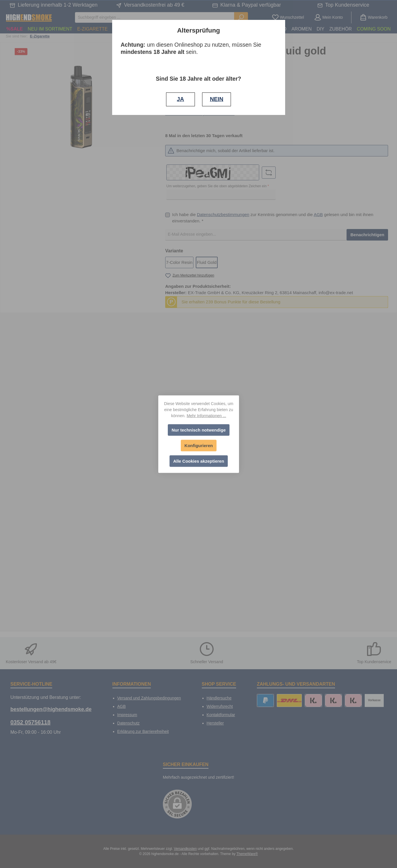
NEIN (217, 99)
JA (180, 99)
